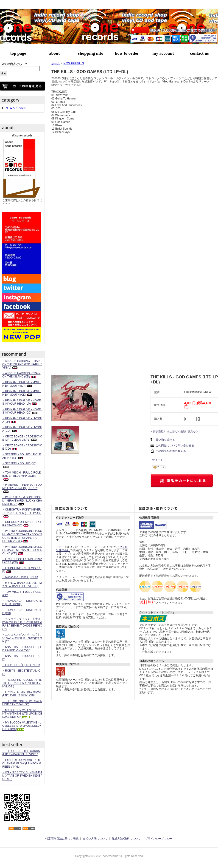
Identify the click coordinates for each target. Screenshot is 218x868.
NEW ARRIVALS (16, 108)
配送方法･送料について (126, 839)
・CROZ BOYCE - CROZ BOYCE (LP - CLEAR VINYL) (22, 438)
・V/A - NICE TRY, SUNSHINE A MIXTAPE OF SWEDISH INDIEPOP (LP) (22, 776)
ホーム (56, 63)
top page (18, 53)
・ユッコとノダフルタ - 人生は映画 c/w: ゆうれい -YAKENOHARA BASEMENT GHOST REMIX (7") (22, 624)
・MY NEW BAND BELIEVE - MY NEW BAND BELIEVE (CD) (22, 585)
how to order (127, 53)
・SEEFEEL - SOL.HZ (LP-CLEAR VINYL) (22, 456)
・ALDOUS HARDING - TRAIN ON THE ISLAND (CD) (21, 375)
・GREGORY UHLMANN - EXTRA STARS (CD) (22, 524)
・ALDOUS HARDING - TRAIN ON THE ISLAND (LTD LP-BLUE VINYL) (22, 364)
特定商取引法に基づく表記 (62, 839)
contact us (199, 53)
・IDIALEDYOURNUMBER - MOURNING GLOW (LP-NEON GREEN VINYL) (22, 763)
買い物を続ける (165, 440)
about (54, 53)
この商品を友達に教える (171, 451)
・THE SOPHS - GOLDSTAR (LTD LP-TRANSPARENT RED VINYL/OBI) (22, 683)
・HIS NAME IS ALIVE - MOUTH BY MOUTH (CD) (21, 393)
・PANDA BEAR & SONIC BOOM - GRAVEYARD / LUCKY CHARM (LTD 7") (22, 501)
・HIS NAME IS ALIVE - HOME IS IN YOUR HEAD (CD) (22, 411)
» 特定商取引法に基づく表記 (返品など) (175, 432)
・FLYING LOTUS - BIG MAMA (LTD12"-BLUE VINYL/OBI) (22, 694)
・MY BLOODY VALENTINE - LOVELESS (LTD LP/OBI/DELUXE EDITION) (22, 726)
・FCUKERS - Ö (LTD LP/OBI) (21, 665)
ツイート (158, 460)
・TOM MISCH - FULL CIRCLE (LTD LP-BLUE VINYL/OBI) (21, 476)
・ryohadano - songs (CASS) (20, 577)
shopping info (91, 53)
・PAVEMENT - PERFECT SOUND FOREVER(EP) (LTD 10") (22, 488)
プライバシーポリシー (159, 839)
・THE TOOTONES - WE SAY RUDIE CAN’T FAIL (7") (22, 703)
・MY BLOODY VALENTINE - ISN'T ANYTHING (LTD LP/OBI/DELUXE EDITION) (22, 713)
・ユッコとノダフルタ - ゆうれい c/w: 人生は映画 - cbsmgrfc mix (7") (22, 638)
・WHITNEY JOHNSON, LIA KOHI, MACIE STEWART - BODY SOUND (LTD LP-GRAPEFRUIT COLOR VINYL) (22, 536)
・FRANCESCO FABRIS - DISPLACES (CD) (22, 561)
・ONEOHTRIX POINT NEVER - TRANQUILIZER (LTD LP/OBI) (22, 513)
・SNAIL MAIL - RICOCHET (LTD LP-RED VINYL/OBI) (22, 649)
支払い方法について (95, 839)
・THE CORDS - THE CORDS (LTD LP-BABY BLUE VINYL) (21, 753)
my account (163, 53)
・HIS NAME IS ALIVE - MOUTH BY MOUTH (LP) (21, 384)
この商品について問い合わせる (175, 445)
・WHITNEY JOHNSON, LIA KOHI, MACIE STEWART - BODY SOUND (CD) (22, 550)
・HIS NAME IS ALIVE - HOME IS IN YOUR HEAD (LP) (22, 402)
